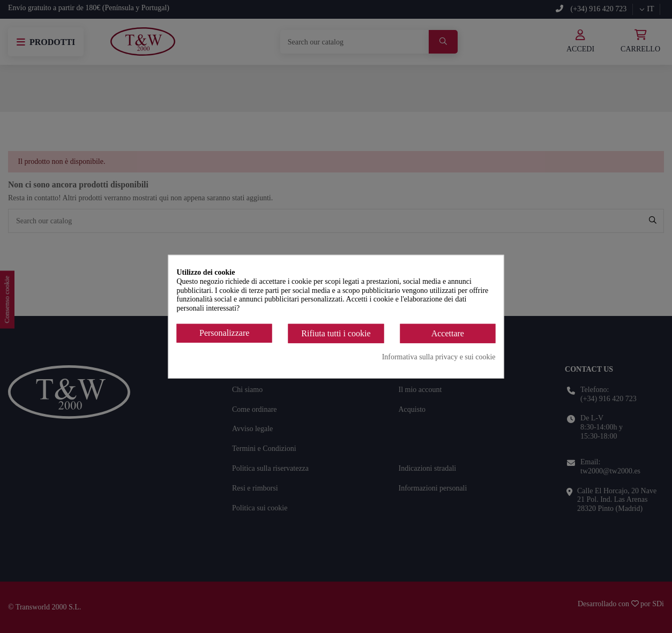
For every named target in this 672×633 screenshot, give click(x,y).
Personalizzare (224, 333)
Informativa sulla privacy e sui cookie (439, 356)
